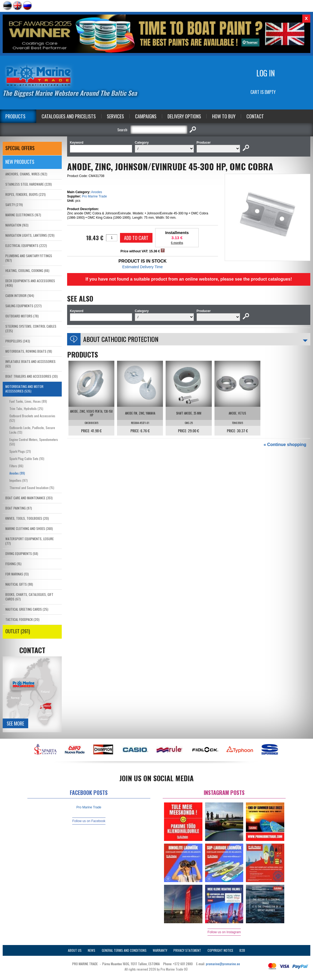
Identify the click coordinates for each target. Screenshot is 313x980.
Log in (266, 73)
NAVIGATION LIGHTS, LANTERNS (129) (30, 235)
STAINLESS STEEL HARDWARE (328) (29, 184)
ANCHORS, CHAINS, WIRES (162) (26, 174)
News (92, 950)
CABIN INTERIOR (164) (20, 296)
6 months (177, 243)
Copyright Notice (220, 950)
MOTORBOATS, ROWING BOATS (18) (29, 351)
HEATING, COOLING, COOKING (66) (27, 270)
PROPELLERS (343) (18, 341)
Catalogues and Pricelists (69, 116)
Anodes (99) (17, 473)
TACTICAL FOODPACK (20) (22, 619)
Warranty (160, 950)
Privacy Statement (187, 950)
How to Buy (224, 116)
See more (15, 723)
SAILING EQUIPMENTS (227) (23, 306)
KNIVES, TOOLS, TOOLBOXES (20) (27, 518)
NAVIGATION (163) (17, 225)
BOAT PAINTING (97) (19, 508)
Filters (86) (16, 466)
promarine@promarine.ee (223, 964)
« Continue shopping (285, 445)
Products (15, 116)
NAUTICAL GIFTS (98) (19, 584)
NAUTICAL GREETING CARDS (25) (27, 609)
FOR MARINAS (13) (17, 574)
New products (20, 162)
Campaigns (146, 116)
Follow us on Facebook (89, 821)
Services (115, 116)
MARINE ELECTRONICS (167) (23, 215)
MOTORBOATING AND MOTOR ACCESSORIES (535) (24, 389)
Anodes (97, 192)
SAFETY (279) (14, 205)
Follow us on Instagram (224, 932)
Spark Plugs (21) (20, 451)
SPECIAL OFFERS (20, 148)
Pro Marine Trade (94, 196)
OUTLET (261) (18, 631)
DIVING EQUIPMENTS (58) (22, 553)
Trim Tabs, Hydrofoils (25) (26, 408)
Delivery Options (184, 116)
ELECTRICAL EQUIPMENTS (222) (26, 245)
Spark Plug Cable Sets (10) (27, 459)
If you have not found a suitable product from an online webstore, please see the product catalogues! (189, 279)
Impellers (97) (19, 480)
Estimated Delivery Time (142, 267)
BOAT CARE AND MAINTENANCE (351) (29, 498)
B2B (242, 950)
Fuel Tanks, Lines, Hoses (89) (28, 401)
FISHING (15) (13, 564)
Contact (255, 116)
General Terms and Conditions (124, 950)
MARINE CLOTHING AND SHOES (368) (29, 528)
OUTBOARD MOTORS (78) (22, 316)
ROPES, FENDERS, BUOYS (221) (26, 194)
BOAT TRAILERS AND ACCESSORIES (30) (32, 376)
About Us (75, 950)
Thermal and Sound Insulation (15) (32, 488)
